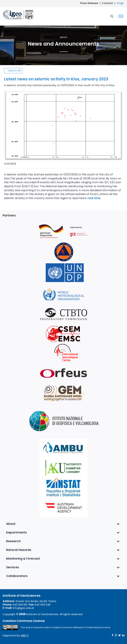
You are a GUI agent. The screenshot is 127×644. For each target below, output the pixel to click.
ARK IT (25, 635)
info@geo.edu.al (23, 608)
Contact (107, 3)
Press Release (89, 3)
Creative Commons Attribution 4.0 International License (81, 627)
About (64, 37)
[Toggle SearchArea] (112, 16)
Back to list (13, 71)
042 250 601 (20, 605)
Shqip (120, 3)
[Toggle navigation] (120, 16)
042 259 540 (43, 605)
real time (94, 198)
